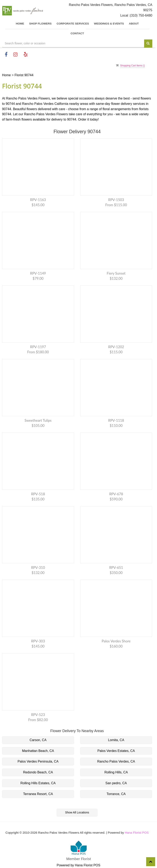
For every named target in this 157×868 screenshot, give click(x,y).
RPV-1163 (38, 200)
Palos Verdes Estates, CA (116, 751)
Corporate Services (73, 24)
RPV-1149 (38, 273)
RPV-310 (38, 568)
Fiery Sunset (116, 273)
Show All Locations (77, 812)
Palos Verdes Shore (116, 641)
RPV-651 (116, 568)
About (134, 24)
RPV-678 (116, 494)
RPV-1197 (38, 347)
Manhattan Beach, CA (38, 751)
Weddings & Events (109, 24)
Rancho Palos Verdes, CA (116, 761)
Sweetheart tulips (38, 420)
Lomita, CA (116, 740)
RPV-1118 (116, 420)
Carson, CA (38, 740)
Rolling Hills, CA (116, 772)
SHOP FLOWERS (40, 24)
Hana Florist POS (137, 833)
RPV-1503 (116, 200)
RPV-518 (38, 494)
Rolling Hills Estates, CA (38, 783)
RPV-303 (38, 641)
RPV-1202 (116, 347)
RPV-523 (38, 715)
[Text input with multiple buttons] (73, 43)
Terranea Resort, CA (38, 794)
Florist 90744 (24, 75)
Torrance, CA (116, 794)
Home (20, 24)
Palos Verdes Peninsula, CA (38, 761)
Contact (77, 33)
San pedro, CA (116, 783)
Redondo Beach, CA (38, 772)
